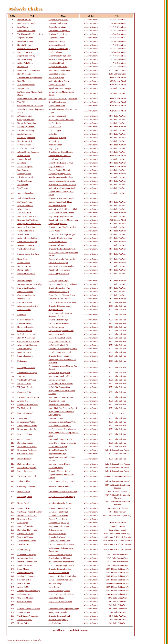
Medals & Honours (79, 630)
